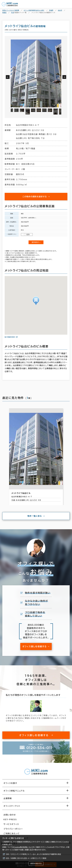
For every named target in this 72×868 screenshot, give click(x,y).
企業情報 (8, 798)
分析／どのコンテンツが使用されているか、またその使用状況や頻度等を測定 (33, 854)
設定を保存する (36, 864)
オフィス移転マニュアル (14, 791)
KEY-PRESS (10, 819)
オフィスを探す (10, 783)
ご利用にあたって (12, 834)
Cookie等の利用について (23, 847)
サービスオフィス (11, 824)
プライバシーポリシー (13, 829)
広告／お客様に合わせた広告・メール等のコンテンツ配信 (26, 858)
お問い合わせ (10, 815)
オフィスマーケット (12, 806)
